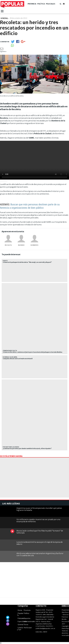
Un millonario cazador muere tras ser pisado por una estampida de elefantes (38, 520)
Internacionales (29, 621)
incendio (21, 245)
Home (20, 610)
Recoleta (8, 245)
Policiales (51, 4)
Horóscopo (28, 628)
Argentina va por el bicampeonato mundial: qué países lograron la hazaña (39, 509)
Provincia (32, 4)
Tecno (26, 625)
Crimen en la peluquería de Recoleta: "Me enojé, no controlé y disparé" (27, 262)
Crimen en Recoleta (10, 351)
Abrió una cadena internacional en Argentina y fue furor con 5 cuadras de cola (40, 554)
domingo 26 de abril (10, 357)
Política (41, 4)
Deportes (27, 618)
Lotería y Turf (20, 629)
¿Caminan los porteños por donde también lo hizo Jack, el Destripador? (27, 449)
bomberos (34, 245)
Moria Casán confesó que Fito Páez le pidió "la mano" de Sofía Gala (40, 532)
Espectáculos (22, 621)
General (20, 625)
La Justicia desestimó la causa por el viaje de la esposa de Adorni (40, 543)
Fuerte (5, 261)
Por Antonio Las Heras (11, 447)
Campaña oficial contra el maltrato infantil (18, 359)
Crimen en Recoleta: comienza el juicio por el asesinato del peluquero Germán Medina (32, 352)
